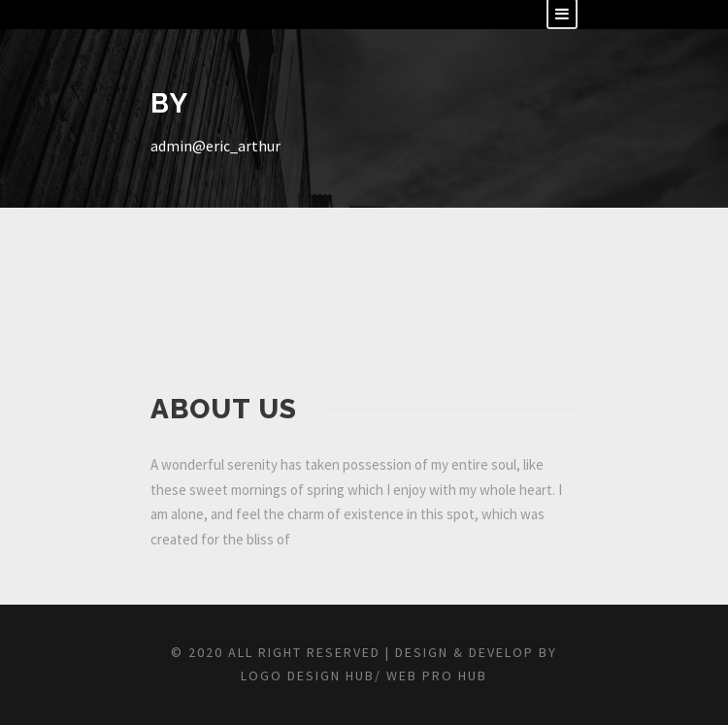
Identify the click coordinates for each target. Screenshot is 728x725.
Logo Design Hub (308, 676)
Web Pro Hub (434, 676)
